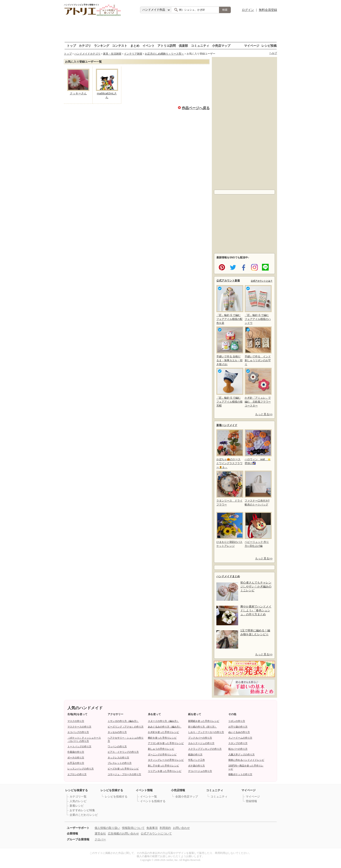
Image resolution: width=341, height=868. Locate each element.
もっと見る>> (264, 414)
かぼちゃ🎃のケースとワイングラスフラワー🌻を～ (229, 449)
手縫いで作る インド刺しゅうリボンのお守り (258, 346)
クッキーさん (78, 93)
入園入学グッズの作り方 (242, 754)
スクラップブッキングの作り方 (205, 749)
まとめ (135, 46)
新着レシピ (77, 806)
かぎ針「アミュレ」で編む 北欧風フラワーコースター (258, 387)
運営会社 (100, 834)
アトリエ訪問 (167, 46)
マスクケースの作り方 (79, 727)
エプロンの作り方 (77, 774)
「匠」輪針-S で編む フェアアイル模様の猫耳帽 (229, 387)
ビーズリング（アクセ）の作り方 (126, 727)
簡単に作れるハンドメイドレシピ (246, 760)
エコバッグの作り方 (78, 732)
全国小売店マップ (187, 797)
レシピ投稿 (269, 46)
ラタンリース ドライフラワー (229, 488)
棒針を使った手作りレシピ (162, 738)
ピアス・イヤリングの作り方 (123, 752)
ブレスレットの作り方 (120, 763)
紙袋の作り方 (195, 754)
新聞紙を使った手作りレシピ (204, 721)
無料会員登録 (268, 10)
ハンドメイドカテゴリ (87, 54)
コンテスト (120, 46)
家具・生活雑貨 (112, 54)
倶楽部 (183, 46)
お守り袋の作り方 (238, 727)
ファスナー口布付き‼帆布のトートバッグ (258, 488)
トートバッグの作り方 (79, 746)
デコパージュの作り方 (200, 771)
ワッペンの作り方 (117, 746)
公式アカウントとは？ (262, 281)
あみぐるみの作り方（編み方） (165, 727)
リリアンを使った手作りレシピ (165, 771)
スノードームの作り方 (240, 738)
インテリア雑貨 (133, 54)
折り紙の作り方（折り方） (202, 727)
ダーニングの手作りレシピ (162, 754)
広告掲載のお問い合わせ (123, 834)
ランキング (102, 46)
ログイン (248, 10)
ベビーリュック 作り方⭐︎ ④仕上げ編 (258, 530)
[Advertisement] (244, 122)
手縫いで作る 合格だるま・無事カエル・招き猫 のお (229, 346)
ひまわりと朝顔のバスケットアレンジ (229, 530)
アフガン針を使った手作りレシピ (166, 743)
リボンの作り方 (237, 721)
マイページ (252, 46)
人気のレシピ (78, 801)
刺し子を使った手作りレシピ (163, 766)
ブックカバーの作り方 (200, 738)
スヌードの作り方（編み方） (163, 721)
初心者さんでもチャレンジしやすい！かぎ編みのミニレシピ (256, 586)
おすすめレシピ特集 (82, 810)
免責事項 (152, 828)
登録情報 (251, 801)
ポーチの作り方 (76, 758)
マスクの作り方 (76, 721)
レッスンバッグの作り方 (81, 769)
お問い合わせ (181, 828)
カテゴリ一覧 (78, 797)
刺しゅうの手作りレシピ (161, 749)
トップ (71, 46)
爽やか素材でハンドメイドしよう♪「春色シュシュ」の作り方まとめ (256, 610)
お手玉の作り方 (76, 763)
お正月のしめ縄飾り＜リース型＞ (164, 54)
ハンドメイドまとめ (228, 576)
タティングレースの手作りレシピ (166, 760)
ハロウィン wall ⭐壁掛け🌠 (258, 447)
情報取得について (133, 828)
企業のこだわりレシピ (84, 815)
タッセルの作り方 (117, 732)
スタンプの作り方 (238, 743)
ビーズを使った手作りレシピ (123, 769)
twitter (232, 267)
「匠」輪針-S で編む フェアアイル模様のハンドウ (258, 305)
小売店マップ (221, 46)
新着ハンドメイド (227, 425)
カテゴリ (85, 46)
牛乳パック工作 (196, 760)
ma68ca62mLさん (107, 95)
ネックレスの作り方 (118, 758)
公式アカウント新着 (228, 281)
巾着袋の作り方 (76, 752)
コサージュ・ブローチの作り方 (124, 774)
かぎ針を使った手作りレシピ (163, 732)
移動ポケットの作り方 (240, 774)
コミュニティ (200, 46)
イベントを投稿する (153, 801)
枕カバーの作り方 (238, 749)
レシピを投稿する (116, 797)
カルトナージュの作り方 (201, 743)
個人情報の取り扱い (107, 828)
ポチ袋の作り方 (196, 766)
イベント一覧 (149, 797)
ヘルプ (273, 53)
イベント (149, 46)
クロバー (100, 839)
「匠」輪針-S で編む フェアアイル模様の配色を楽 (229, 305)
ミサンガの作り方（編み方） (123, 721)
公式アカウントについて (156, 834)
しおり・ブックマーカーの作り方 (206, 732)
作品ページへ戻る (196, 108)
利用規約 (165, 828)
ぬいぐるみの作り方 (239, 732)
